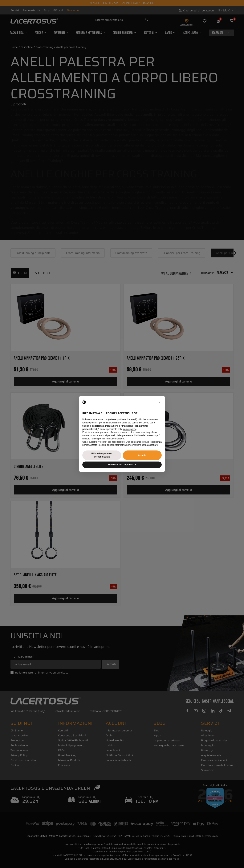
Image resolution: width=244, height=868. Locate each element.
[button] (160, 402)
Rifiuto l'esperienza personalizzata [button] (102, 455)
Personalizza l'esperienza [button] (122, 465)
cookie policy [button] (130, 429)
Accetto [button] (142, 455)
